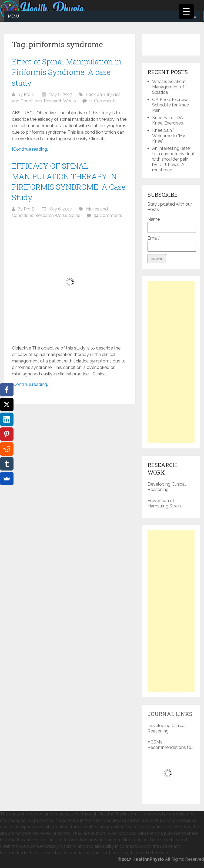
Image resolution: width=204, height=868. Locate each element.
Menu (14, 16)
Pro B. (30, 94)
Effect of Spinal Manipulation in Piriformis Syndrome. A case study (67, 72)
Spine (75, 215)
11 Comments (103, 101)
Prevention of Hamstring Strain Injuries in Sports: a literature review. (166, 503)
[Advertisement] (171, 362)
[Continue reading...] (31, 149)
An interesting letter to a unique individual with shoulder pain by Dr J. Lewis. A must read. (173, 159)
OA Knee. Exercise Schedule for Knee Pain (170, 105)
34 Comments (108, 215)
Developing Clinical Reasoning (167, 487)
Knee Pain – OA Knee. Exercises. (168, 120)
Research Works (60, 101)
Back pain (95, 94)
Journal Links (170, 714)
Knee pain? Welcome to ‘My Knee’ (169, 136)
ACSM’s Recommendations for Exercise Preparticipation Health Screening (170, 745)
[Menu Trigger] (186, 11)
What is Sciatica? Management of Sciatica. (169, 87)
